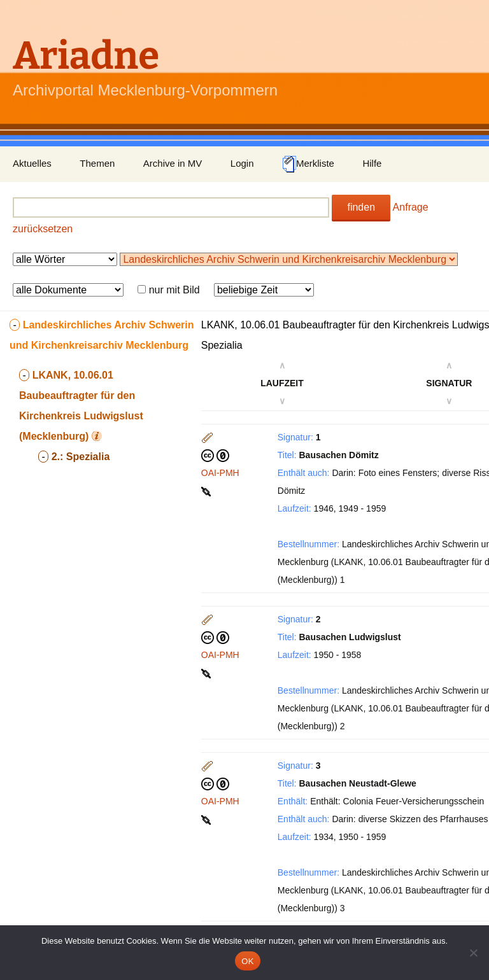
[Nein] (473, 953)
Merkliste (308, 164)
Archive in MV (173, 163)
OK (247, 961)
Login (242, 163)
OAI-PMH (220, 473)
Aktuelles (32, 163)
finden (361, 207)
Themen (97, 163)
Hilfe (372, 163)
